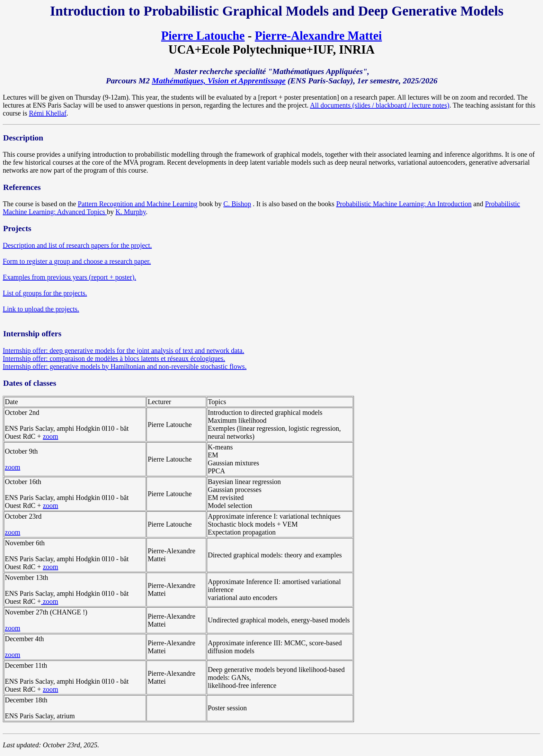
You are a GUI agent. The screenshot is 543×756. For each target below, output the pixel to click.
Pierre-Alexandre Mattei (318, 36)
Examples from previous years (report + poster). (69, 277)
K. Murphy (131, 212)
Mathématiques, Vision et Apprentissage (219, 81)
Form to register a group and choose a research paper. (77, 261)
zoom (51, 436)
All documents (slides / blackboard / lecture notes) (380, 105)
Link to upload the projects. (41, 309)
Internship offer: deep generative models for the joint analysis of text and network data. (123, 350)
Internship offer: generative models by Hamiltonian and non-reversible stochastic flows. (125, 366)
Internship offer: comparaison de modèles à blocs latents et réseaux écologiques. (114, 358)
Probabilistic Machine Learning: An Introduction (404, 204)
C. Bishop (237, 204)
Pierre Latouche (203, 36)
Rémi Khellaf (48, 113)
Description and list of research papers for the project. (77, 245)
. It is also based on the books (295, 204)
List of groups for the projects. (45, 293)
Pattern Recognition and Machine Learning (138, 204)
